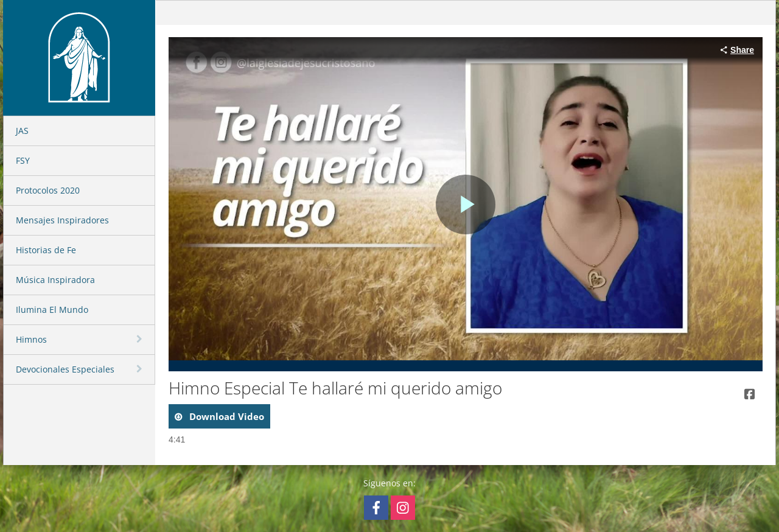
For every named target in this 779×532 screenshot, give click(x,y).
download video (225, 416)
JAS (22, 131)
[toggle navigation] (141, 339)
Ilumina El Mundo (52, 310)
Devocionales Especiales (65, 369)
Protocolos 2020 (48, 190)
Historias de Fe (46, 250)
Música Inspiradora (55, 280)
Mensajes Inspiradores (62, 220)
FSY (23, 160)
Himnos (31, 339)
